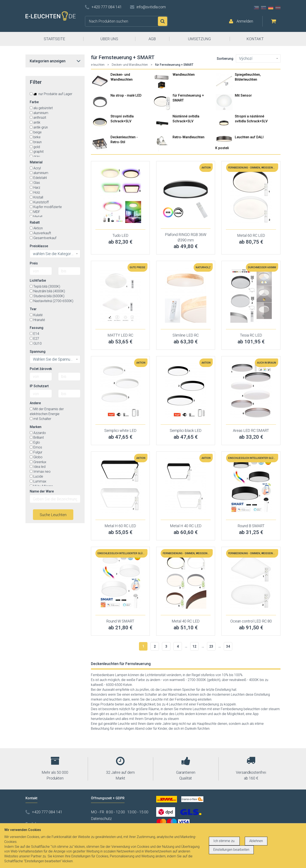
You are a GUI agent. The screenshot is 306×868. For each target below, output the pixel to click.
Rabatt (35, 222)
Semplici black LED (186, 430)
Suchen (163, 21)
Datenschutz (101, 819)
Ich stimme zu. (224, 841)
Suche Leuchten (53, 515)
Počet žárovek (41, 369)
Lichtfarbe (38, 281)
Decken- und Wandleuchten (130, 65)
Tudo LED (120, 235)
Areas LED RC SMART (251, 430)
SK (263, 8)
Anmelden (245, 21)
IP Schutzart (39, 386)
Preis (34, 263)
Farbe (34, 102)
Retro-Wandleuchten (188, 137)
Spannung (38, 352)
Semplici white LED (120, 430)
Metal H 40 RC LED (186, 526)
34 (228, 646)
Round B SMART (251, 526)
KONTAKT (255, 39)
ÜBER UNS (109, 39)
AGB (152, 39)
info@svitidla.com (151, 7)
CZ (256, 8)
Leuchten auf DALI (249, 137)
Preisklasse (39, 246)
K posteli (222, 148)
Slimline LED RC (186, 335)
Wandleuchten (184, 75)
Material (36, 162)
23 (211, 646)
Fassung (37, 328)
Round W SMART (120, 621)
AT (278, 8)
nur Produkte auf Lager (51, 94)
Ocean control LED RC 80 (251, 621)
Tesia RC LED (251, 335)
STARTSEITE (54, 39)
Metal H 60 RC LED (120, 526)
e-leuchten (98, 65)
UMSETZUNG (199, 39)
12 (194, 646)
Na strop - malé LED (126, 95)
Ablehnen (256, 841)
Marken (36, 427)
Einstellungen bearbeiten (231, 850)
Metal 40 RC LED (186, 621)
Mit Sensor (243, 95)
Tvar (33, 309)
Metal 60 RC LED (251, 235)
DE (271, 8)
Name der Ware (42, 491)
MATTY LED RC (120, 335)
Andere (35, 403)
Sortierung (225, 59)
